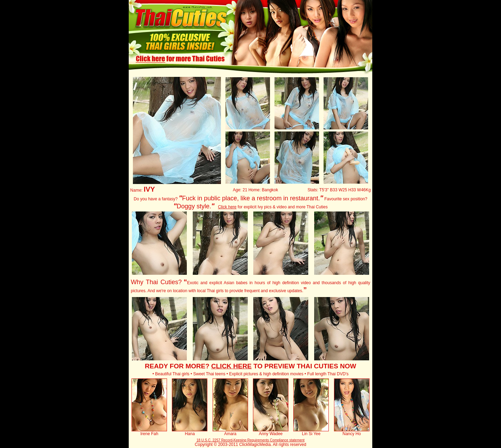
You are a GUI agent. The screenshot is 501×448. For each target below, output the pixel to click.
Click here (227, 207)
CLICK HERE (231, 366)
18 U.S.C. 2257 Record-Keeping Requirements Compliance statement (251, 440)
